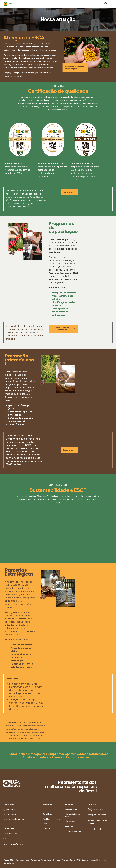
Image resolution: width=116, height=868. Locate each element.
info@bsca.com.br (97, 815)
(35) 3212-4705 (95, 810)
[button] (111, 4)
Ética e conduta (89, 860)
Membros (47, 805)
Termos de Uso (23, 860)
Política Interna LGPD (71, 860)
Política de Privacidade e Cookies (45, 860)
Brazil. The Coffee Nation (15, 844)
